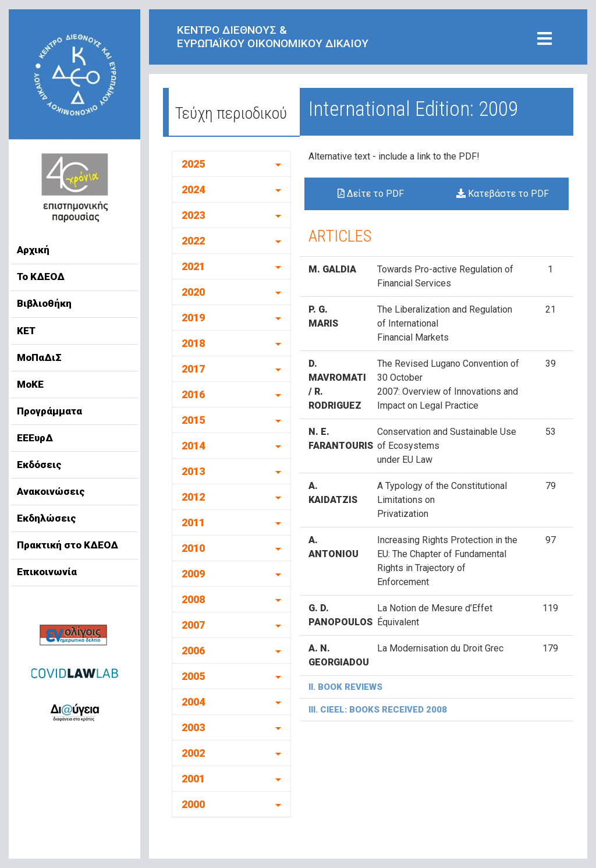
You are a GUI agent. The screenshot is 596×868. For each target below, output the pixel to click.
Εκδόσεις (39, 465)
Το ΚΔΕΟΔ (41, 277)
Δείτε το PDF (371, 194)
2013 (193, 471)
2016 (193, 394)
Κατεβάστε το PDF (503, 194)
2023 (193, 215)
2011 (193, 522)
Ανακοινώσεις (51, 491)
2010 (193, 548)
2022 (193, 241)
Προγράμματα (49, 411)
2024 (193, 189)
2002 (193, 753)
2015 (193, 420)
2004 (193, 702)
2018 (193, 343)
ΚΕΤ (26, 331)
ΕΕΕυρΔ (35, 438)
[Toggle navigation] (544, 39)
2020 (193, 292)
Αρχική (33, 250)
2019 (193, 318)
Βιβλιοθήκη (44, 303)
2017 (193, 369)
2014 (193, 446)
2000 (193, 804)
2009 (193, 574)
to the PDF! (456, 156)
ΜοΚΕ (30, 384)
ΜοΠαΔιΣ (39, 357)
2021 (193, 266)
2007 (193, 625)
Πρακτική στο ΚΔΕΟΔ (68, 545)
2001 (193, 779)
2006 (193, 651)
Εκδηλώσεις (47, 518)
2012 (193, 497)
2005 (193, 676)
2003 (193, 727)
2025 (193, 164)
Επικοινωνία (47, 572)
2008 (193, 599)
